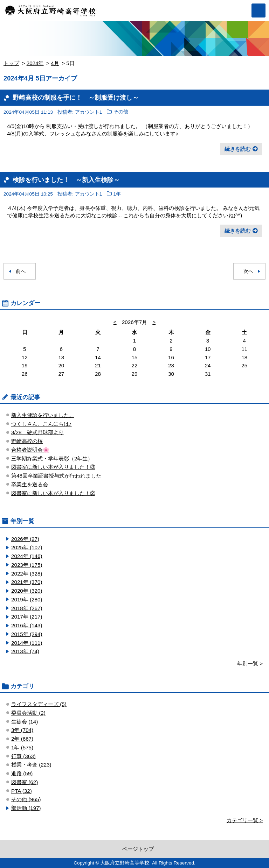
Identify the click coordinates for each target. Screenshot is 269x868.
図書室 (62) (25, 782)
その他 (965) (26, 799)
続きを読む (238, 149)
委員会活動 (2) (28, 713)
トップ (11, 63)
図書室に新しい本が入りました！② (53, 493)
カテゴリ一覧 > (245, 820)
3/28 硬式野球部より (37, 432)
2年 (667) (22, 739)
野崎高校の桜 (27, 441)
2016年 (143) (27, 625)
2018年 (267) (27, 608)
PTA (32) (22, 791)
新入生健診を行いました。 (43, 415)
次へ (248, 271)
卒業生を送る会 (30, 484)
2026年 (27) (25, 539)
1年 (117, 194)
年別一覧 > (250, 664)
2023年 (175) (27, 565)
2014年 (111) (27, 643)
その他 (121, 112)
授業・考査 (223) (31, 765)
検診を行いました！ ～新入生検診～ (66, 180)
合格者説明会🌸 (30, 450)
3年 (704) (22, 730)
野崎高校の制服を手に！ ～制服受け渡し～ (76, 97)
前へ (21, 271)
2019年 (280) (27, 599)
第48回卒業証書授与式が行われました (56, 476)
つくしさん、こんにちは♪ (42, 424)
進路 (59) (22, 773)
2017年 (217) (27, 617)
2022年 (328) (27, 574)
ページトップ (138, 849)
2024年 (35, 63)
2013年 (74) (25, 651)
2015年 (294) (27, 634)
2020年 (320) (27, 591)
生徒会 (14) (25, 722)
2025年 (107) (27, 547)
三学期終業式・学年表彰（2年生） (52, 458)
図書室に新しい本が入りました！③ (53, 467)
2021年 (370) (27, 582)
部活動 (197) (26, 808)
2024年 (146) (27, 556)
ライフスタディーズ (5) (39, 704)
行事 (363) (23, 756)
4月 (55, 63)
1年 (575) (22, 747)
